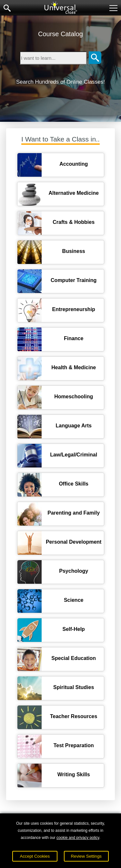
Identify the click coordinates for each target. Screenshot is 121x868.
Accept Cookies (35, 856)
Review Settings (86, 856)
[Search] (95, 58)
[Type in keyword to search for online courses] (53, 58)
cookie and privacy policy (78, 838)
